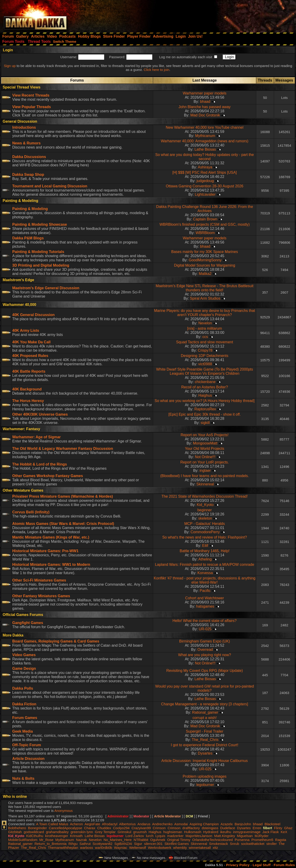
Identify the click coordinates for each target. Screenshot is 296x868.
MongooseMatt (205, 443)
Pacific (205, 591)
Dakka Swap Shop (28, 175)
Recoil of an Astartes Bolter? (205, 387)
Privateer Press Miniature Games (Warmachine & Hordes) (63, 496)
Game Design (24, 669)
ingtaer (205, 471)
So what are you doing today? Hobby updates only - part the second (205, 157)
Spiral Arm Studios (205, 298)
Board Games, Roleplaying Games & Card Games (56, 641)
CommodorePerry (205, 532)
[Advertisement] (234, 15)
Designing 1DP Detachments (205, 356)
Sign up (10, 66)
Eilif (205, 546)
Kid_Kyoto (205, 505)
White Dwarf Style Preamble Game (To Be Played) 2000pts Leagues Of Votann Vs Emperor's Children (205, 371)
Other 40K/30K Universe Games (40, 414)
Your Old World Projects (205, 449)
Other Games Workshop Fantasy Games (48, 476)
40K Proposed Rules (30, 356)
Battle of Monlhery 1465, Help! (205, 551)
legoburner (205, 785)
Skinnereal (205, 484)
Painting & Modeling (30, 209)
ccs (205, 337)
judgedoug (205, 181)
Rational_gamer (205, 712)
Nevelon (205, 323)
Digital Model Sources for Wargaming (204, 265)
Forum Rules (284, 865)
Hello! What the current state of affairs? (205, 621)
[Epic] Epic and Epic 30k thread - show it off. (205, 414)
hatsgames (205, 606)
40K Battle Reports (29, 371)
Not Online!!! (205, 457)
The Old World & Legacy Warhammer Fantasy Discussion (63, 449)
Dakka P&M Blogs (28, 238)
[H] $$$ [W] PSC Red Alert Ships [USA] (204, 172)
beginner (204, 510)
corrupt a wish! (205, 718)
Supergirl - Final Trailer (205, 731)
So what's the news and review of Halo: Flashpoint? (205, 537)
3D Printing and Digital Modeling (41, 265)
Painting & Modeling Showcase (40, 224)
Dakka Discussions (29, 157)
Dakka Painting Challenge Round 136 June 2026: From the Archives (205, 209)
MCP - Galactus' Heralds (205, 524)
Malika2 (205, 274)
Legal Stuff (262, 865)
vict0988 (205, 364)
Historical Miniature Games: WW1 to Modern (51, 565)
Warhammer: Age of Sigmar (37, 437)
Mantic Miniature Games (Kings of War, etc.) (51, 537)
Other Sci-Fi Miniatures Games (39, 580)
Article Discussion (28, 759)
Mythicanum (205, 136)
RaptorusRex (205, 409)
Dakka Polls (23, 688)
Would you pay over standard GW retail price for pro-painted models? (205, 688)
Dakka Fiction (24, 704)
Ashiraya (205, 167)
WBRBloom (205, 233)
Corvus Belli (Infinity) (31, 512)
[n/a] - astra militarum (204, 328)
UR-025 (205, 629)
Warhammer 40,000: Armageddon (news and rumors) (204, 141)
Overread (205, 650)
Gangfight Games (28, 623)
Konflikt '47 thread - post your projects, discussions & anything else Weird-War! (205, 580)
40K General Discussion (33, 315)
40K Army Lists (26, 330)
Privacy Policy (238, 865)
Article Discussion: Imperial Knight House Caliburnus (205, 761)
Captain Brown (205, 219)
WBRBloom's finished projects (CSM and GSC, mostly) (205, 224)
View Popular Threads (32, 107)
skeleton (205, 518)
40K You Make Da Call (31, 342)
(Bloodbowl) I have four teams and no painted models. (205, 476)
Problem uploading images (205, 776)
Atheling (205, 559)
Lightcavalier (205, 194)
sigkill (205, 423)
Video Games (24, 655)
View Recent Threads (31, 95)
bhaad (205, 102)
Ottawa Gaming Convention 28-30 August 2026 (205, 186)
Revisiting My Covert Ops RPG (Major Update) (205, 671)
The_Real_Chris (205, 740)
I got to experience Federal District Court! (205, 745)
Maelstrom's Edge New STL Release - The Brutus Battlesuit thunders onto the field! (205, 288)
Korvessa (205, 573)
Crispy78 (205, 350)
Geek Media (23, 731)
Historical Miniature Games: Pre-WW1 (45, 551)
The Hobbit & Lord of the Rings (40, 464)
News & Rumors (26, 143)
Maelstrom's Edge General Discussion (46, 288)
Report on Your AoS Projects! (205, 435)
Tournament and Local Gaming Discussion (50, 186)
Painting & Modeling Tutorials (38, 252)
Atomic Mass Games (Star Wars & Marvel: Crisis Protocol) (63, 524)
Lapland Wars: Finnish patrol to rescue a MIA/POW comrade (205, 565)
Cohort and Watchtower (205, 598)
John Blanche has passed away (205, 107)
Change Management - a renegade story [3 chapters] (204, 704)
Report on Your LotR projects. (205, 462)
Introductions (24, 127)
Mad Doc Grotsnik (205, 115)
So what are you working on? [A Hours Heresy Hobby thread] (204, 401)
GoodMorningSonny (205, 260)
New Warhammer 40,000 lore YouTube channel (205, 127)
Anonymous (63, 811)
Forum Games (25, 718)
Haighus (205, 395)
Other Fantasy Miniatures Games (41, 596)
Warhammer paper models (205, 93)
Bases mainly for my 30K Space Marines (205, 252)
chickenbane (205, 382)
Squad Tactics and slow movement (205, 342)
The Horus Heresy (28, 401)
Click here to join (156, 70)
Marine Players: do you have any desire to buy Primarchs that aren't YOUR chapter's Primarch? (205, 313)
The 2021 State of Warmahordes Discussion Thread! (205, 496)
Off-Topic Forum (27, 745)
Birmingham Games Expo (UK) (205, 641)
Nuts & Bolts (23, 778)
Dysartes (205, 753)
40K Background (27, 389)
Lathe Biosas (205, 149)
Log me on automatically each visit (186, 57)
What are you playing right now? (205, 655)
